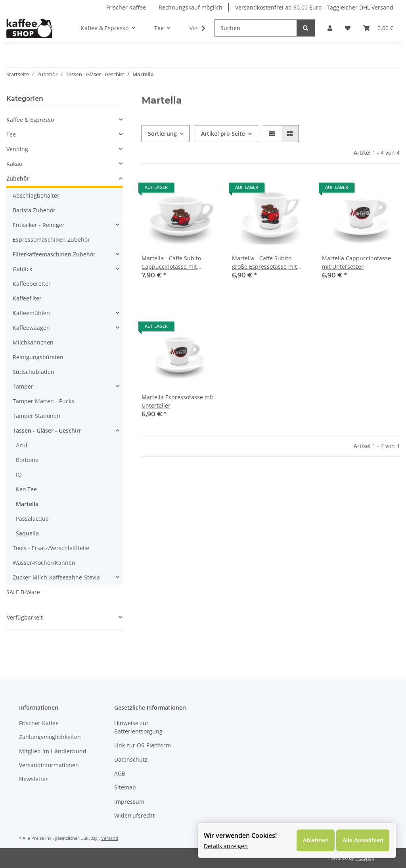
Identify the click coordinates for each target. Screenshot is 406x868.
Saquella (27, 533)
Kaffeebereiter (32, 284)
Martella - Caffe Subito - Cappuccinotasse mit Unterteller (173, 263)
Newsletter (34, 779)
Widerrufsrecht (134, 815)
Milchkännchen (33, 342)
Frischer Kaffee (126, 7)
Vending (17, 149)
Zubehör (18, 178)
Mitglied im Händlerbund (53, 751)
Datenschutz (131, 759)
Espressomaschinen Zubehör (51, 240)
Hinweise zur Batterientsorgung (138, 727)
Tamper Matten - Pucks (43, 401)
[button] (330, 28)
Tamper (23, 386)
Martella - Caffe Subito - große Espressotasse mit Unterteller (264, 263)
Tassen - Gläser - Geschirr (47, 430)
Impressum (129, 802)
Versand (110, 838)
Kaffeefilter (27, 298)
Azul (22, 445)
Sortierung (162, 134)
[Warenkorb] (378, 28)
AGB (120, 773)
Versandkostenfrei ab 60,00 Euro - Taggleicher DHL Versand (314, 7)
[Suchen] (256, 28)
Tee (11, 134)
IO (19, 474)
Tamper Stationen (36, 416)
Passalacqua (32, 519)
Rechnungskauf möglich (191, 7)
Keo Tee (26, 489)
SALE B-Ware (23, 592)
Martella (27, 504)
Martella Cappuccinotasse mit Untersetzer (356, 262)
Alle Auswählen (363, 840)
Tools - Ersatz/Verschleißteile (51, 548)
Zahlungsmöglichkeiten (50, 737)
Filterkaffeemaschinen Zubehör (54, 254)
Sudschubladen (34, 372)
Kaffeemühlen (31, 313)
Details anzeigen (226, 846)
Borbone (27, 460)
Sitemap (125, 787)
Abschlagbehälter (36, 195)
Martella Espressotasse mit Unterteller (177, 401)
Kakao (14, 164)
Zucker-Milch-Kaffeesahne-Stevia (56, 577)
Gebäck (22, 269)
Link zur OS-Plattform (143, 745)
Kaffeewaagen (31, 328)
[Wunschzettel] (348, 28)
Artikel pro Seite (223, 134)
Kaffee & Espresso (30, 120)
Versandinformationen (49, 765)
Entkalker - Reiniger (39, 225)
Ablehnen (315, 840)
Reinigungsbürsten (38, 357)
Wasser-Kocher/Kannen (44, 563)
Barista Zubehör (34, 210)
